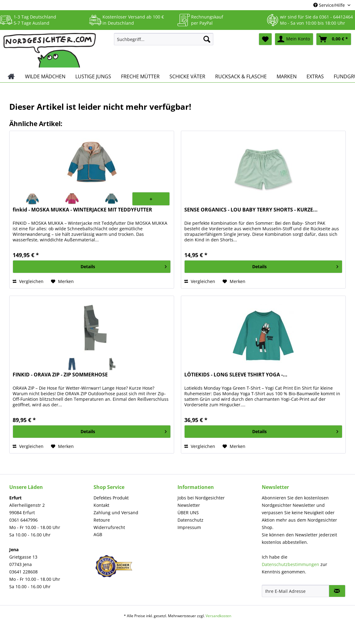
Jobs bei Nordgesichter (201, 498)
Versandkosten (218, 616)
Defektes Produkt (111, 498)
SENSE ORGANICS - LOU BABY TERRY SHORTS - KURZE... (251, 210)
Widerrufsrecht (109, 527)
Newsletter (189, 505)
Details (124, 266)
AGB (98, 534)
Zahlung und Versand (116, 513)
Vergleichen (28, 281)
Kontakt (101, 505)
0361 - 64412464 (336, 17)
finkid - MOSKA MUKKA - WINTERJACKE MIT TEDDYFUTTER (82, 210)
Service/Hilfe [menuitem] (330, 5)
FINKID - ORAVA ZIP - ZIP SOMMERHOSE (60, 375)
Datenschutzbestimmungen (290, 564)
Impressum (189, 527)
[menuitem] (164, 42)
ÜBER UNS (188, 513)
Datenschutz (190, 520)
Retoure (102, 520)
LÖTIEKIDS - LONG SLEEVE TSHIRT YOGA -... (236, 375)
